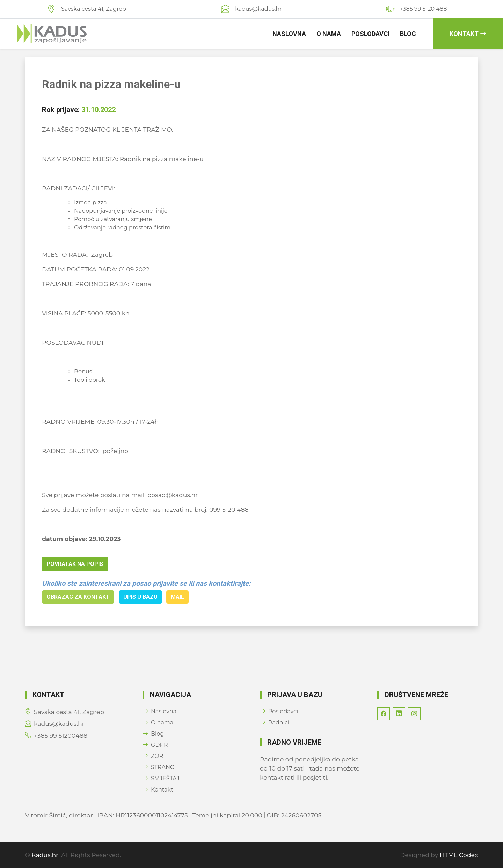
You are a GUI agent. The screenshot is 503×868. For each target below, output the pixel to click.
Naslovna (289, 34)
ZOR (153, 756)
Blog (408, 34)
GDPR (155, 745)
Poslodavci (370, 34)
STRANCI (159, 767)
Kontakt (468, 34)
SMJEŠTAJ (161, 778)
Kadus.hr (45, 855)
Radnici (275, 723)
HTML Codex (459, 855)
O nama (329, 34)
